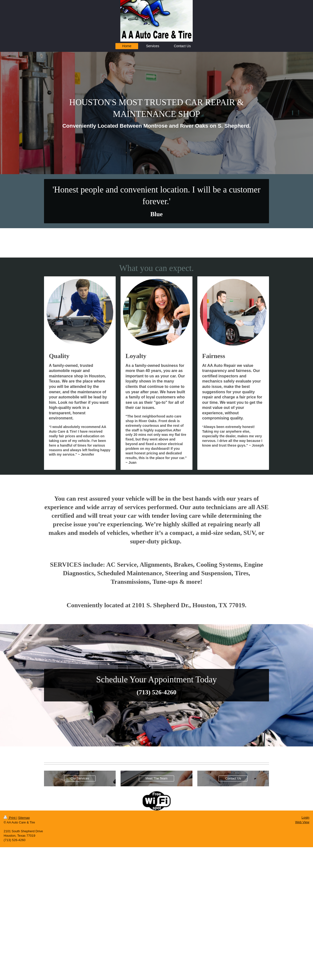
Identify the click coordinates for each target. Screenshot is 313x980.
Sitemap (24, 818)
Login (305, 817)
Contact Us (233, 778)
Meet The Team (156, 778)
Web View (302, 822)
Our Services (80, 778)
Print (10, 818)
